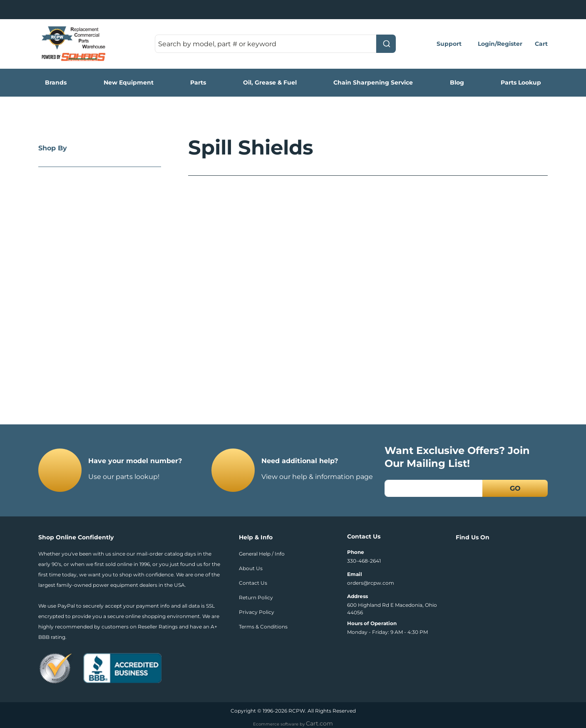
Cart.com (319, 723)
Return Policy (256, 597)
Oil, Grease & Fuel (270, 82)
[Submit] (386, 44)
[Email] (433, 488)
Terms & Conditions (263, 627)
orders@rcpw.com (371, 583)
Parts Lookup (521, 82)
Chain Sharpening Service (373, 82)
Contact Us (253, 583)
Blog (457, 82)
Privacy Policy (257, 612)
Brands (56, 82)
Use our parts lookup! (124, 477)
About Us (251, 568)
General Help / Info (262, 554)
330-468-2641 (364, 561)
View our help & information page (317, 477)
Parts (198, 82)
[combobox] (275, 44)
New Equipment (129, 82)
